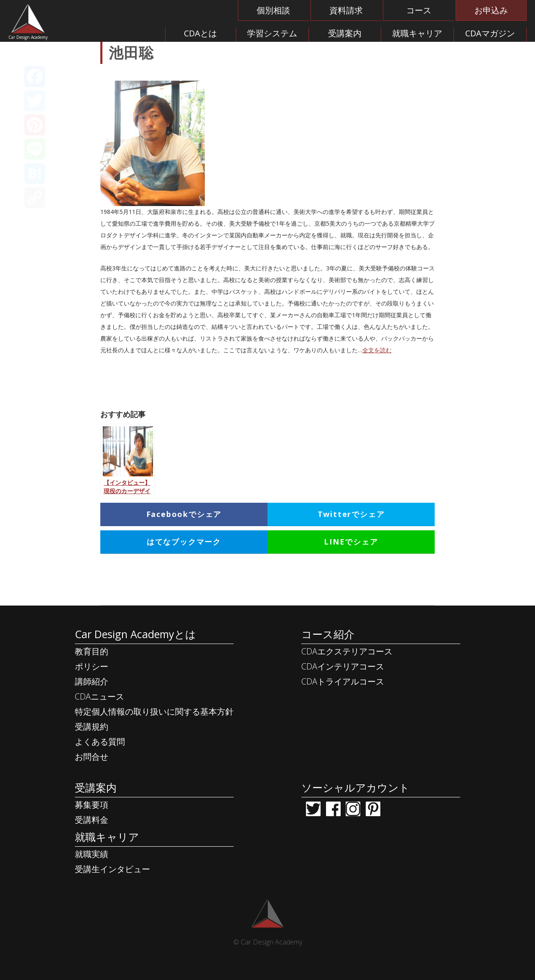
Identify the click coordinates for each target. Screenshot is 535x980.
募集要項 (92, 805)
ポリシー (92, 666)
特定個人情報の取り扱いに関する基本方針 (154, 711)
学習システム (272, 33)
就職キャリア (417, 33)
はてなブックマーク (184, 542)
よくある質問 (100, 742)
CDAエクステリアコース (347, 651)
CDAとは (200, 33)
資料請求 (346, 10)
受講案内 (345, 33)
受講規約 (92, 727)
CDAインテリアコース (343, 666)
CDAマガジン (490, 33)
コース (419, 10)
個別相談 (273, 10)
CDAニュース (99, 696)
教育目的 (92, 651)
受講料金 (92, 820)
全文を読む (377, 350)
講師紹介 (92, 681)
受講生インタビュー (112, 869)
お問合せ (92, 757)
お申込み (491, 10)
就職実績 (92, 854)
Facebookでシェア (184, 514)
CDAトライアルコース (343, 681)
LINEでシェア (351, 542)
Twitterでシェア (351, 514)
